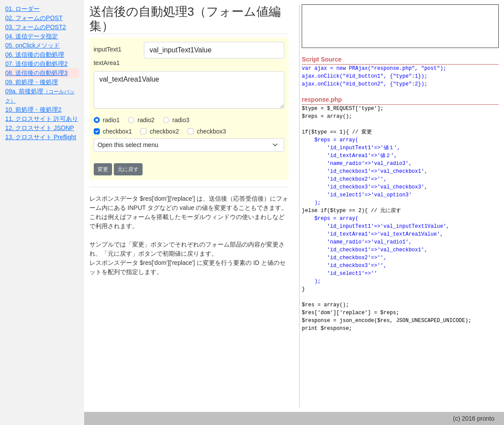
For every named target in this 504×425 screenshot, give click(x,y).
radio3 (181, 120)
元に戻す (128, 169)
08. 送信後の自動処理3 (36, 73)
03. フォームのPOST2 (36, 27)
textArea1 (107, 63)
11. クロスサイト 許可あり (42, 119)
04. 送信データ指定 (32, 36)
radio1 (111, 120)
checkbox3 (211, 131)
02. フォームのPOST (34, 18)
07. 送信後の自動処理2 (36, 64)
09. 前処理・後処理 (32, 82)
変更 (103, 169)
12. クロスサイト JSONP (40, 128)
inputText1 (108, 49)
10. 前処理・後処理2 (33, 110)
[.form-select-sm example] (189, 145)
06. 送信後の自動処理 (35, 55)
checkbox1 (117, 131)
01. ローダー (22, 9)
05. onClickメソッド (32, 45)
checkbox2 (164, 131)
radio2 (146, 120)
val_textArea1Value (189, 90)
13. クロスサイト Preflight (41, 137)
